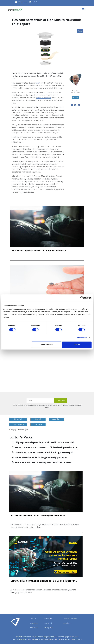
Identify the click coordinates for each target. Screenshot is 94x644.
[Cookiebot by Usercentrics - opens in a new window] (82, 298)
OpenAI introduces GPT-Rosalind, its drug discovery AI (44, 452)
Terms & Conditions (70, 619)
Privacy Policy (49, 628)
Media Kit (35, 2)
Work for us (67, 623)
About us (33, 619)
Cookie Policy (49, 623)
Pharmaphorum (15, 622)
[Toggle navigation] (84, 9)
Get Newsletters (22, 2)
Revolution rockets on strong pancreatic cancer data (43, 462)
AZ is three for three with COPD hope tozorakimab (39, 251)
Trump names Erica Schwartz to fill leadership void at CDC (46, 447)
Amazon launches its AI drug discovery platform (41, 457)
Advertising (34, 623)
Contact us (34, 628)
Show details (82, 338)
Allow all (77, 345)
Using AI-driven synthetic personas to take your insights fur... (44, 581)
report (38, 83)
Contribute (48, 619)
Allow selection (47, 345)
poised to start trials (43, 98)
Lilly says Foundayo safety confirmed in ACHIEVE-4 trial (44, 442)
